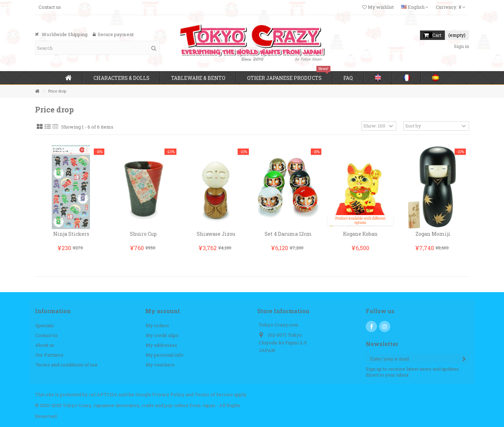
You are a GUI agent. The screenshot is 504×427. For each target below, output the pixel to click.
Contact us (50, 7)
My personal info (164, 355)
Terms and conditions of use (66, 365)
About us (45, 345)
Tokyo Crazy (77, 405)
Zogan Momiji (433, 234)
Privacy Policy (168, 394)
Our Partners (49, 355)
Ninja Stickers (71, 234)
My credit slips (162, 335)
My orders (157, 326)
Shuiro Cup (143, 234)
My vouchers (160, 365)
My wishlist (378, 7)
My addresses (161, 345)
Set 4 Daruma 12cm (288, 234)
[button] (121, 78)
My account (163, 311)
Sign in (461, 46)
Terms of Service (214, 394)
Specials (45, 326)
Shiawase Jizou (216, 234)
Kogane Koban (360, 234)
